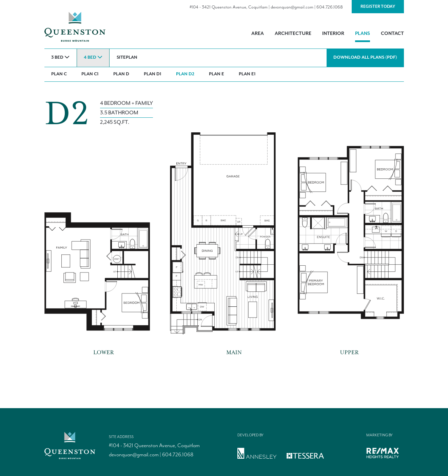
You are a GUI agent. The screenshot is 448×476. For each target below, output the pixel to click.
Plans (363, 34)
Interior (333, 34)
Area (258, 34)
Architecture (293, 34)
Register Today (378, 7)
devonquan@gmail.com (292, 7)
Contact (392, 34)
